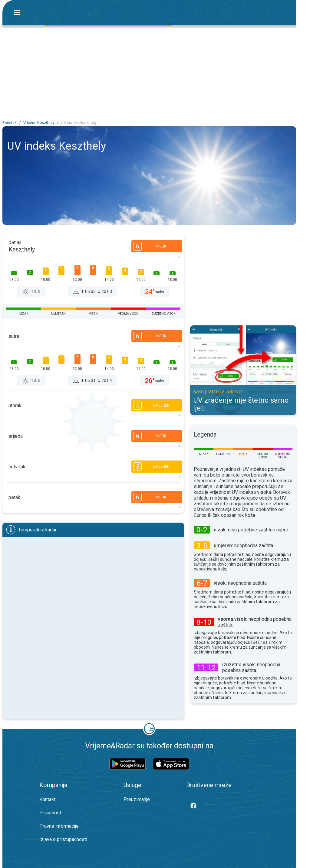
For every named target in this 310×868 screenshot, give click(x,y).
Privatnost (50, 813)
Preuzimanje (137, 799)
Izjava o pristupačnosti (63, 839)
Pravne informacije (59, 826)
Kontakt (47, 799)
